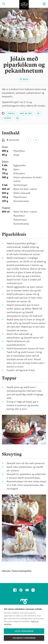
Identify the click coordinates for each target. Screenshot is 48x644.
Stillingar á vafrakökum (24, 638)
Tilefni (7, 118)
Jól (17, 118)
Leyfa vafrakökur (24, 631)
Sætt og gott (26, 114)
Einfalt (11, 114)
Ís (38, 114)
